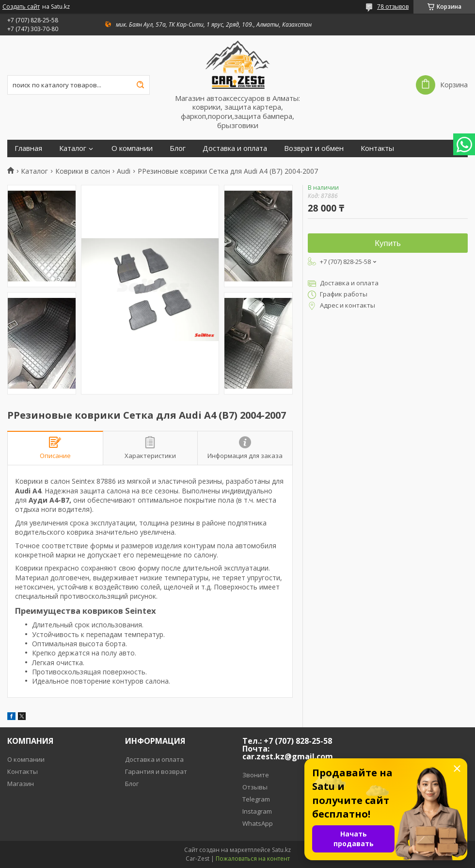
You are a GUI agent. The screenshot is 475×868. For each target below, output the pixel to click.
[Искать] (140, 85)
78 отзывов (393, 7)
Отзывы (255, 787)
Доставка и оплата (235, 148)
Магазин (21, 784)
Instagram (257, 811)
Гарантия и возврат (156, 771)
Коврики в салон (83, 171)
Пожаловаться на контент (253, 859)
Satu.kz (281, 850)
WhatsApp (258, 823)
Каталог (73, 148)
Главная (28, 148)
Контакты (377, 148)
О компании (132, 148)
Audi (124, 171)
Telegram (256, 799)
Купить (388, 243)
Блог (178, 148)
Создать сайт (21, 7)
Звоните (256, 775)
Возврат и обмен (314, 148)
